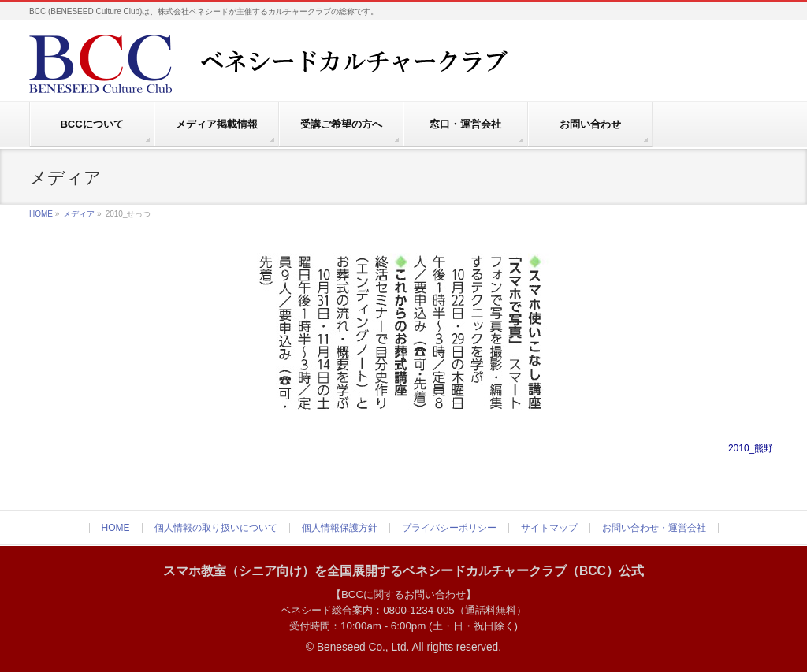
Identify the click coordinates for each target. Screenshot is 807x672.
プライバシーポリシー (449, 528)
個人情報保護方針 (340, 528)
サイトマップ (549, 528)
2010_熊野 (751, 448)
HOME (41, 214)
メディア (79, 214)
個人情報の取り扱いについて (216, 528)
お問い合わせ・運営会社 (654, 528)
